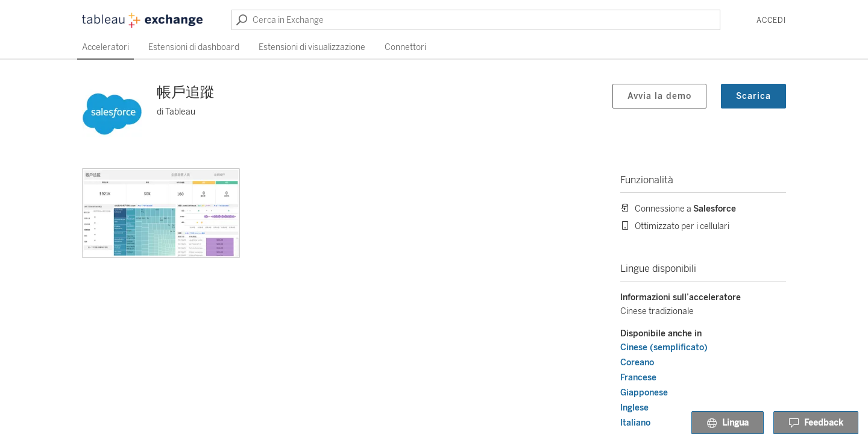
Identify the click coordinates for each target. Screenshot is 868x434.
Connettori (405, 47)
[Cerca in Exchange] (476, 20)
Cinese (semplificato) (664, 348)
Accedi (771, 20)
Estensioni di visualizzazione (312, 47)
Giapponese (644, 393)
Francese (638, 378)
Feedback (816, 423)
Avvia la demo (659, 96)
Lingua (728, 423)
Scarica (753, 96)
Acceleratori (105, 47)
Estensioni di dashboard (194, 47)
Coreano (637, 363)
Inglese (634, 408)
